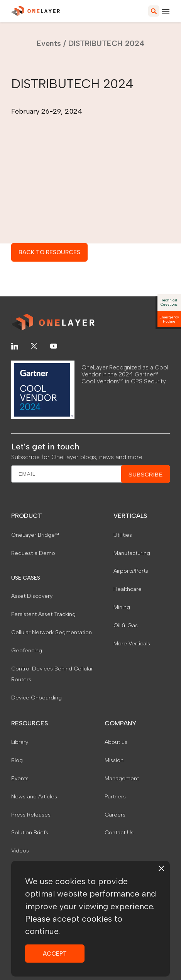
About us (116, 742)
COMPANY (120, 723)
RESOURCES (30, 723)
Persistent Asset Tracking (43, 614)
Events (49, 43)
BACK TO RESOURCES (49, 252)
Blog (17, 760)
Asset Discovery (32, 596)
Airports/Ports (131, 571)
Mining (122, 607)
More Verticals (132, 643)
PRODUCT (27, 516)
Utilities (123, 535)
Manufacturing (132, 553)
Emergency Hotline (169, 319)
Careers (115, 815)
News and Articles (34, 796)
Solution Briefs (30, 832)
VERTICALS (130, 516)
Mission (114, 760)
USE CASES (26, 578)
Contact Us (119, 832)
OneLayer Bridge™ (35, 535)
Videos (20, 851)
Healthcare (128, 589)
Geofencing (27, 650)
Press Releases (31, 815)
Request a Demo (33, 553)
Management (122, 778)
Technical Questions (169, 302)
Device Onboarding (36, 698)
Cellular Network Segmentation (52, 632)
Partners (115, 796)
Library (20, 742)
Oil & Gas (126, 625)
